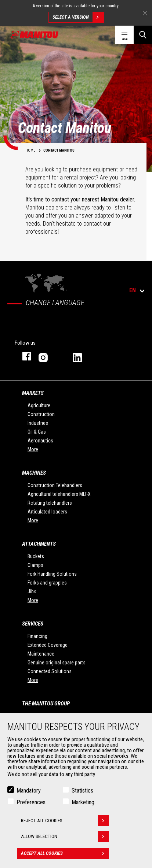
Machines (34, 473)
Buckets (36, 556)
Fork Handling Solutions (52, 574)
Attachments (39, 544)
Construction (41, 414)
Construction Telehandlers (55, 485)
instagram (48, 356)
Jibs (32, 591)
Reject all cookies (65, 821)
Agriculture (39, 405)
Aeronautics (40, 441)
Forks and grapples (47, 583)
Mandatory (29, 791)
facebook (23, 356)
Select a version (78, 17)
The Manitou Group (46, 704)
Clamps (35, 565)
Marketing (83, 802)
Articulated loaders (47, 512)
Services (33, 624)
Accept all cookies (65, 853)
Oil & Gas (37, 432)
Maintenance (41, 654)
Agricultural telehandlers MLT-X (59, 494)
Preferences (31, 802)
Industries (38, 423)
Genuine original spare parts (57, 663)
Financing (37, 636)
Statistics (82, 791)
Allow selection (65, 837)
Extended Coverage (48, 645)
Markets (33, 393)
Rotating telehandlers (50, 503)
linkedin (82, 356)
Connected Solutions (50, 671)
